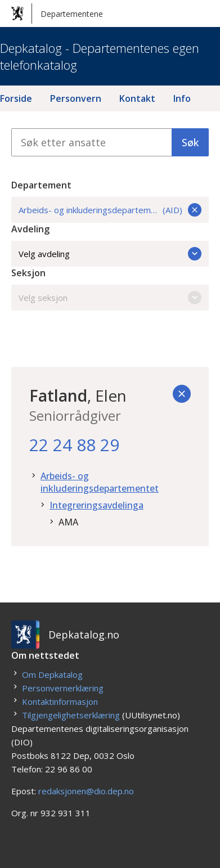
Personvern (76, 98)
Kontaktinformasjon (60, 701)
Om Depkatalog (52, 674)
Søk (190, 142)
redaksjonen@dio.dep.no (86, 791)
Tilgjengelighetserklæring (71, 715)
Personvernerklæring (63, 688)
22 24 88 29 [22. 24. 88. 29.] (74, 445)
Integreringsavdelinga (96, 505)
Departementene (57, 14)
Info (182, 98)
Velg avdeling (110, 254)
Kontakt (137, 98)
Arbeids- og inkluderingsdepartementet (100, 482)
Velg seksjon (110, 298)
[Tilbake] (182, 394)
